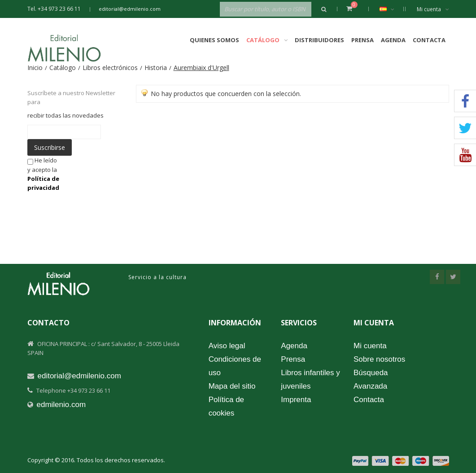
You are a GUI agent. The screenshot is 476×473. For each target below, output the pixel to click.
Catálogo (63, 68)
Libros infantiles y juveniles (310, 379)
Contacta (429, 40)
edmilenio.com (61, 405)
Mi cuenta (433, 9)
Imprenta (296, 400)
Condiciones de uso (235, 366)
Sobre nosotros (379, 359)
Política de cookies (226, 406)
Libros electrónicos (110, 68)
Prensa (362, 40)
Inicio (35, 68)
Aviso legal (227, 346)
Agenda (393, 40)
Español (391, 9)
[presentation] (137, 173)
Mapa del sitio (232, 386)
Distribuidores (319, 40)
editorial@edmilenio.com (130, 9)
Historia (156, 68)
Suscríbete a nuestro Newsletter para (71, 97)
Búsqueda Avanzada (371, 379)
